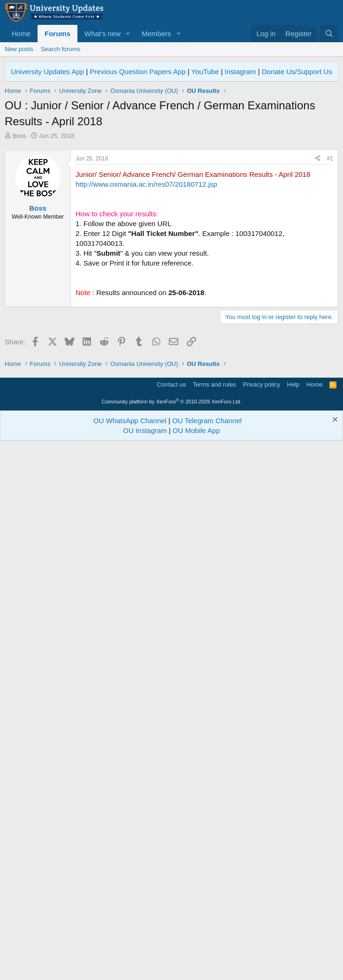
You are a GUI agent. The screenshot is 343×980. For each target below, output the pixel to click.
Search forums (61, 49)
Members (156, 34)
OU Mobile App (196, 965)
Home (21, 34)
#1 (330, 290)
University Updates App (47, 72)
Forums (57, 34)
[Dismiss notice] (334, 955)
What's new (103, 34)
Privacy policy (262, 919)
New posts (19, 49)
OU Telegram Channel (207, 955)
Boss (19, 136)
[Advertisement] (171, 211)
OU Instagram (145, 965)
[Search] (329, 34)
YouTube (205, 72)
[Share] (318, 290)
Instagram (240, 72)
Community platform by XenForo (172, 936)
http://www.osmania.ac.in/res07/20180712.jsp (146, 315)
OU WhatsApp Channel (130, 955)
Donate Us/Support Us (297, 72)
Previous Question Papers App (137, 72)
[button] (128, 34)
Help (293, 919)
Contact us (171, 919)
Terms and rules (214, 919)
